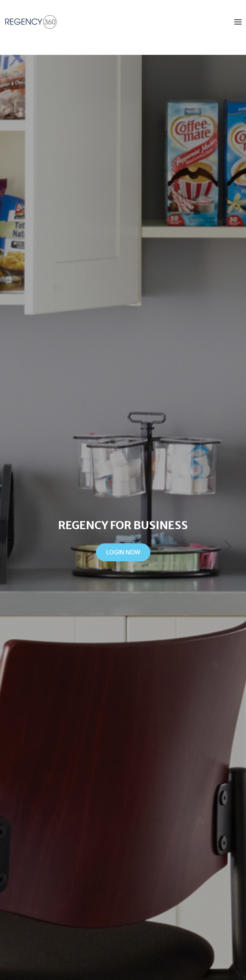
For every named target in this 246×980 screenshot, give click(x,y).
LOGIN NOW (123, 552)
